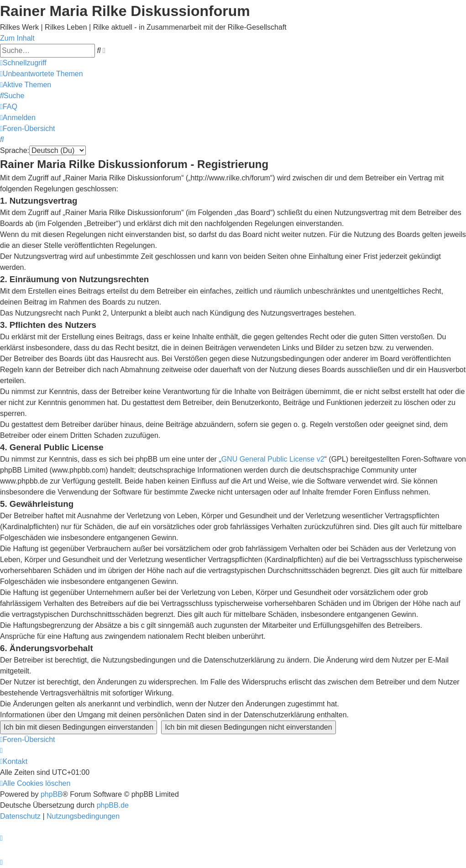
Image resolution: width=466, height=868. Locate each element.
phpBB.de (113, 805)
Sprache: (15, 150)
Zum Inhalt (17, 38)
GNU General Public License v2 (273, 459)
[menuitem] (42, 74)
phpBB (52, 794)
